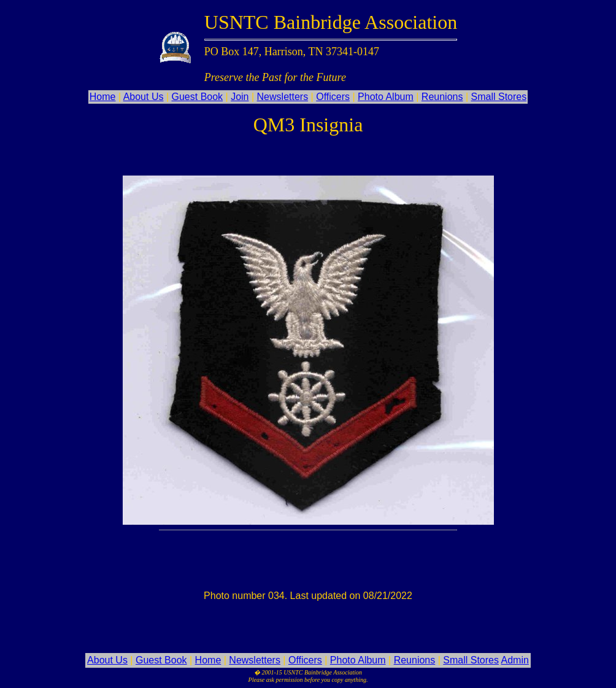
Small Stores (499, 97)
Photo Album (386, 97)
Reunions (442, 97)
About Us (144, 97)
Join (240, 97)
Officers (333, 97)
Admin (515, 660)
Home (103, 97)
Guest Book (198, 97)
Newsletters (283, 97)
